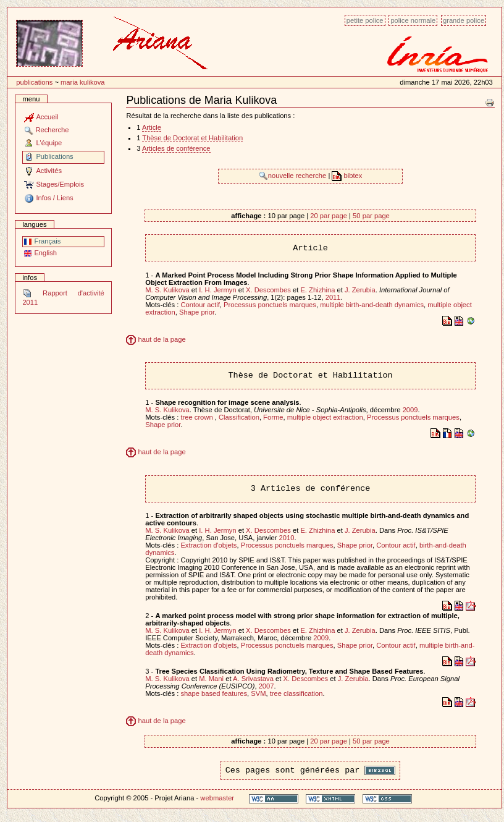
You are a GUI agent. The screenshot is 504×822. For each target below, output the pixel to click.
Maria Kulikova (83, 82)
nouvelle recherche (294, 176)
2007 (267, 686)
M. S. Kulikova (167, 290)
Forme (273, 417)
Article (152, 127)
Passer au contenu (7, 14)
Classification (239, 417)
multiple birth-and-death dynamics (372, 305)
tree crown (197, 417)
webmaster (217, 798)
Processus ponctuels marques (270, 305)
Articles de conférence (176, 148)
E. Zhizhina (317, 290)
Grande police (464, 20)
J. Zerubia (360, 290)
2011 (333, 297)
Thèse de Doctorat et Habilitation (192, 138)
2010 (287, 538)
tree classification (296, 693)
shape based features (214, 693)
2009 (410, 410)
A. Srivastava (253, 679)
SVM (258, 693)
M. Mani (211, 679)
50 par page (371, 216)
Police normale (413, 20)
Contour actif (200, 305)
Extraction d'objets (208, 545)
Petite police (365, 20)
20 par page (329, 216)
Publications (34, 82)
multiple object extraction (325, 417)
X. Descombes (268, 290)
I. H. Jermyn (217, 290)
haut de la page (156, 339)
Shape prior (197, 312)
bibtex (347, 176)
